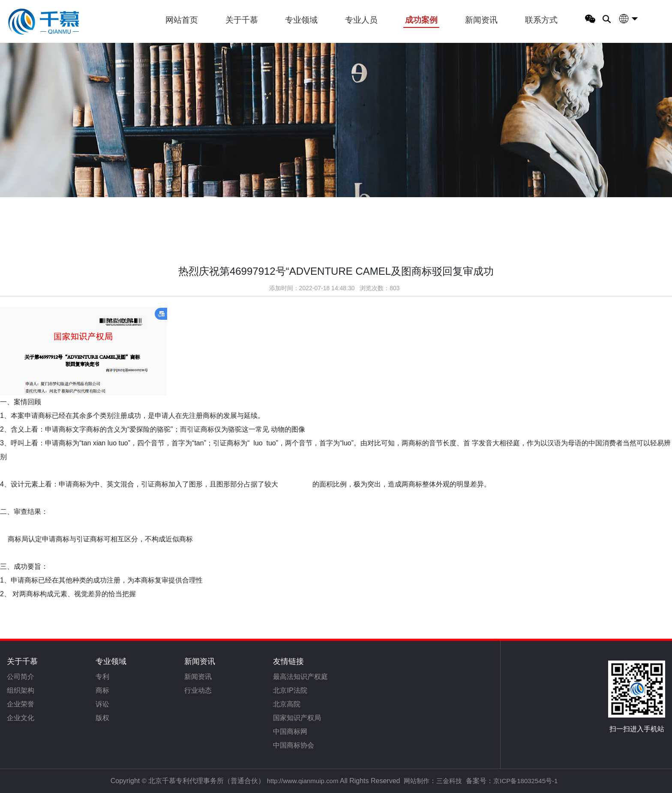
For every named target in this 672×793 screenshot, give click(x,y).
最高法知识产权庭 (300, 677)
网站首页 (182, 20)
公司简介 (21, 677)
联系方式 (541, 20)
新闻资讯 (481, 20)
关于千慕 (242, 20)
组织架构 (21, 690)
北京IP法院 (290, 690)
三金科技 (449, 781)
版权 (102, 718)
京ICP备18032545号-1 (525, 781)
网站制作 (417, 781)
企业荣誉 (21, 704)
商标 (102, 690)
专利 (102, 677)
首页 (60, 199)
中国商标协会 (294, 745)
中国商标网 (290, 731)
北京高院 (287, 704)
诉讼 (102, 704)
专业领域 (301, 20)
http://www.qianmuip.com (303, 781)
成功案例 (421, 20)
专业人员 (361, 20)
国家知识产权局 (297, 718)
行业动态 (198, 690)
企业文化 (21, 718)
